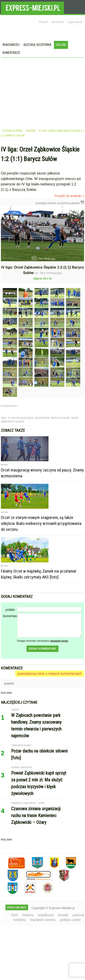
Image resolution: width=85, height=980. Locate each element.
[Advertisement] (43, 92)
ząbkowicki (75, 22)
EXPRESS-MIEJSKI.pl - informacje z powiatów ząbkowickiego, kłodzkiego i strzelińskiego (32, 7)
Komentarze (11, 53)
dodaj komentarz (42, 649)
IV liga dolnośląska (20, 418)
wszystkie (58, 22)
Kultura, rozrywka (38, 45)
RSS (15, 915)
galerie (31, 131)
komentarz (10, 616)
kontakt (63, 915)
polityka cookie (70, 920)
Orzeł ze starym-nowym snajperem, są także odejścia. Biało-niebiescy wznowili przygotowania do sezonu (41, 523)
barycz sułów (60, 418)
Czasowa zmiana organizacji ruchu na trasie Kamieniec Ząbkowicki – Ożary (36, 815)
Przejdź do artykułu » (69, 196)
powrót (9, 683)
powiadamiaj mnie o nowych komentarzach (50, 673)
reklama (28, 915)
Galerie (61, 45)
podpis (10, 610)
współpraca (46, 915)
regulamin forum (59, 641)
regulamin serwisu (43, 920)
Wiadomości (11, 45)
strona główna (13, 131)
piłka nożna (42, 418)
